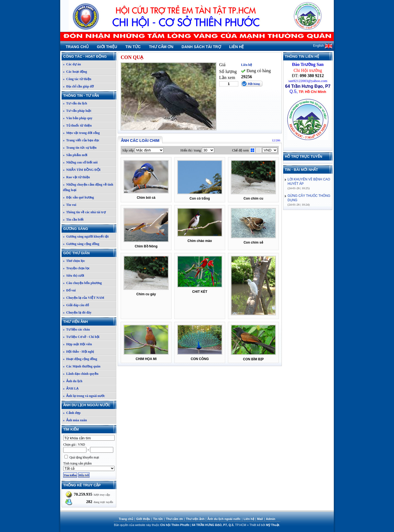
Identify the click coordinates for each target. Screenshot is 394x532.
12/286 (276, 140)
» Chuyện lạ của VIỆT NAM (84, 298)
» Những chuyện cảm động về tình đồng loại (88, 187)
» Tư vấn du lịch (75, 103)
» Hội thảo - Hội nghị (78, 352)
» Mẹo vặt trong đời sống (81, 133)
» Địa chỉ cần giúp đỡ (78, 86)
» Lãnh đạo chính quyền (81, 374)
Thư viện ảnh (89, 322)
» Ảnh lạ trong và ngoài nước (84, 396)
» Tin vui (70, 205)
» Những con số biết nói (80, 162)
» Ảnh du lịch (73, 381)
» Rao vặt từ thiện (76, 177)
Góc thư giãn (89, 253)
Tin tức (133, 47)
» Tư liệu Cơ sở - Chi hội (81, 337)
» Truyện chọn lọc (76, 268)
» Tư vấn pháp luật (77, 111)
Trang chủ (77, 47)
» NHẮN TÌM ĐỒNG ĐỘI (82, 170)
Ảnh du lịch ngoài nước (89, 405)
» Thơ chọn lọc (74, 261)
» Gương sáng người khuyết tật (86, 236)
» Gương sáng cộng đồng (81, 244)
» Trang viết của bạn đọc (81, 140)
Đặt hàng (254, 84)
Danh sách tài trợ (201, 47)
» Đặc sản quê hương (78, 197)
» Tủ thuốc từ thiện (77, 125)
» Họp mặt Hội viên (77, 344)
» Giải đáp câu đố (76, 305)
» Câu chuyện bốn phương (82, 283)
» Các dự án (72, 64)
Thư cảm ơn (161, 47)
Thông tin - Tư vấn (89, 96)
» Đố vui (69, 290)
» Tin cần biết (73, 220)
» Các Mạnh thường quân (82, 366)
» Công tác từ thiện (77, 79)
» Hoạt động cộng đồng (80, 359)
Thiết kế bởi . (265, 525)
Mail (260, 519)
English (323, 46)
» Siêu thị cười (73, 276)
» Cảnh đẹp (72, 413)
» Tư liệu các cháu (76, 329)
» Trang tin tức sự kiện (80, 148)
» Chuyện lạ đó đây (77, 312)
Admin (271, 519)
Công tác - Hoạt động (89, 56)
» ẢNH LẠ (71, 388)
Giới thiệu (107, 47)
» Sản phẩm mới (75, 155)
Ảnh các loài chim (140, 141)
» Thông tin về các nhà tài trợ (84, 212)
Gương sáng (89, 229)
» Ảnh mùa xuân (75, 420)
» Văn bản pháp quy (78, 118)
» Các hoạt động (75, 72)
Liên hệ (237, 47)
